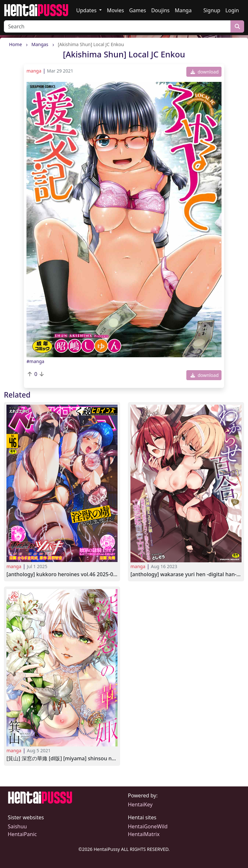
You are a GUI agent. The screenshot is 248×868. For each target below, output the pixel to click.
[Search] (117, 26)
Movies (115, 10)
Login (232, 10)
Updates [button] (87, 10)
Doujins (160, 10)
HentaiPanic (22, 834)
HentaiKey (140, 804)
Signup (212, 10)
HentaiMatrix (144, 834)
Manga (183, 10)
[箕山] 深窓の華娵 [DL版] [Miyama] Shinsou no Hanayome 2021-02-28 (62, 759)
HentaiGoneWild (148, 826)
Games (138, 10)
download (205, 72)
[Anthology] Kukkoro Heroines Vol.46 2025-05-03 (62, 574)
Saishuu (17, 826)
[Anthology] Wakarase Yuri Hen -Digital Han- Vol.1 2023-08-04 (186, 574)
